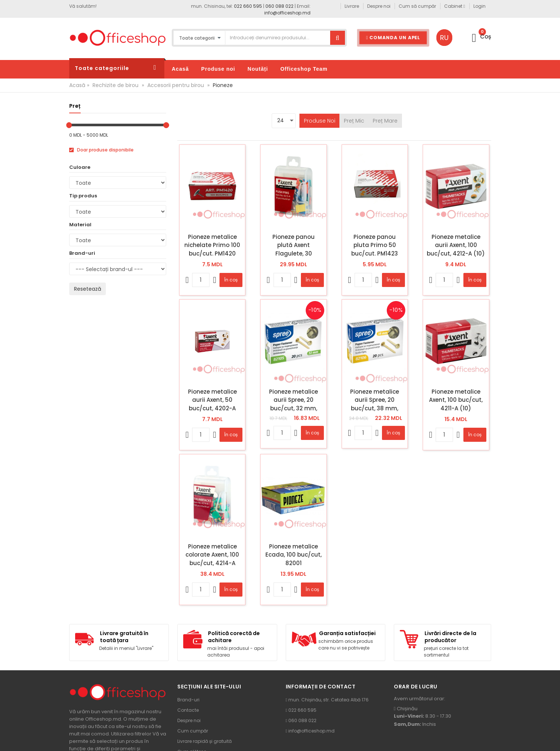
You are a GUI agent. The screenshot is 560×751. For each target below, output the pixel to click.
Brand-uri (188, 700)
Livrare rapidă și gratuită (204, 741)
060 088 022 (279, 6)
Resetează (88, 289)
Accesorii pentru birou (176, 85)
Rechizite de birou (115, 85)
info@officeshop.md (287, 13)
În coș (231, 280)
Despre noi (189, 720)
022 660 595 (248, 6)
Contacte (188, 710)
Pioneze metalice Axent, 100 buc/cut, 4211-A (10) (456, 400)
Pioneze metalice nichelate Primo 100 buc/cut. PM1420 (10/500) (212, 245)
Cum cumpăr (193, 731)
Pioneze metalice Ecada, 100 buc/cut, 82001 (294, 555)
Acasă (77, 85)
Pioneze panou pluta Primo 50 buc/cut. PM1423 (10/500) (375, 245)
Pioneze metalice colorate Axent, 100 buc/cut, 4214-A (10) (212, 555)
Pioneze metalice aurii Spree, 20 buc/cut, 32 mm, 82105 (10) (294, 400)
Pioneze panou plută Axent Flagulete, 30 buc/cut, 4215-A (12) (294, 245)
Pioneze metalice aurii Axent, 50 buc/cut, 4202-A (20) (212, 400)
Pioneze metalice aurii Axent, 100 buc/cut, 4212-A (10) (456, 245)
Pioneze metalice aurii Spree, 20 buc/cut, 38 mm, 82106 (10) (375, 400)
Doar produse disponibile (101, 150)
